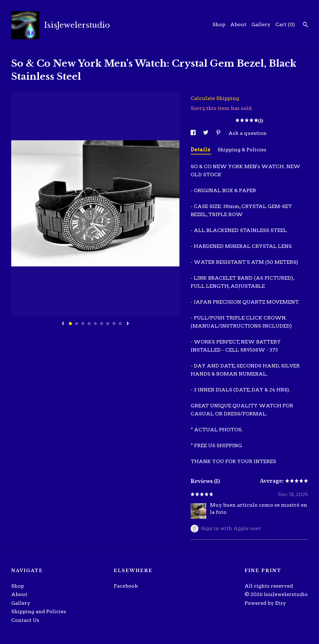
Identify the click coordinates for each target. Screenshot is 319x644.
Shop (219, 24)
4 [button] (89, 324)
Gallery (261, 24)
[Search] (305, 25)
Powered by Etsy (265, 603)
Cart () (285, 24)
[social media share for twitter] (206, 133)
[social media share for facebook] (194, 133)
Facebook (126, 586)
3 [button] (83, 324)
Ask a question (248, 133)
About (238, 24)
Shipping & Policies (242, 150)
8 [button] (114, 324)
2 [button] (77, 324)
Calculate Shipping (215, 98)
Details (201, 150)
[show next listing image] (128, 324)
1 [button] (70, 324)
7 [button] (108, 324)
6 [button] (102, 324)
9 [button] (120, 324)
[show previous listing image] (63, 324)
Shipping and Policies (39, 611)
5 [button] (95, 324)
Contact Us (25, 620)
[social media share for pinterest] (219, 133)
